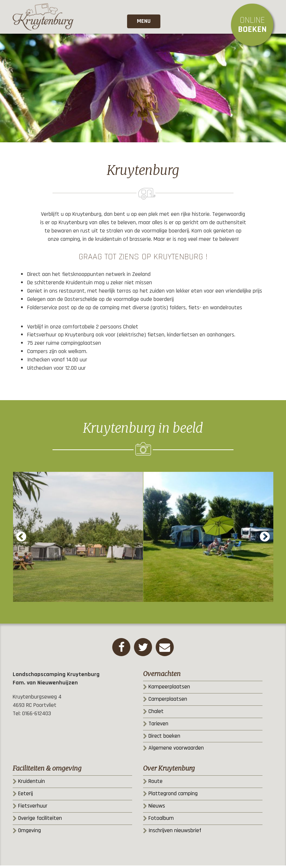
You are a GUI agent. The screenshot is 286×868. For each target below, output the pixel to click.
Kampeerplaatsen (169, 689)
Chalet (156, 714)
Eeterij (26, 796)
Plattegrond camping (173, 796)
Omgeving (30, 833)
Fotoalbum (161, 821)
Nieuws (157, 808)
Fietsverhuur (33, 808)
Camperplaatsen (168, 702)
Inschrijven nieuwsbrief (175, 833)
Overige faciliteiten (40, 821)
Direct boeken (164, 739)
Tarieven (158, 726)
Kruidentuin (31, 784)
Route (155, 784)
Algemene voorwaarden (176, 750)
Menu (143, 23)
